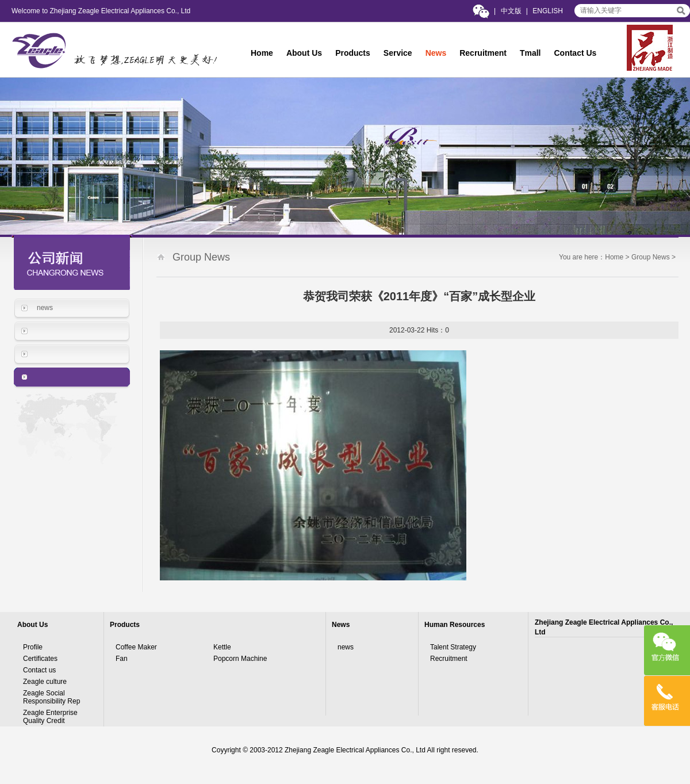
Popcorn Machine (240, 659)
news (45, 308)
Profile (33, 647)
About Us (304, 53)
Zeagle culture (45, 682)
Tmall (530, 53)
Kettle (222, 647)
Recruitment (483, 53)
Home (262, 53)
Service (398, 53)
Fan (122, 659)
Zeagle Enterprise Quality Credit (50, 717)
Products (353, 53)
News (436, 53)
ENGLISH (548, 11)
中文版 (511, 11)
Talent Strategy (453, 647)
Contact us (39, 670)
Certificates (40, 659)
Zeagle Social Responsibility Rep (51, 697)
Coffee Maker (136, 647)
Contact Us (575, 53)
